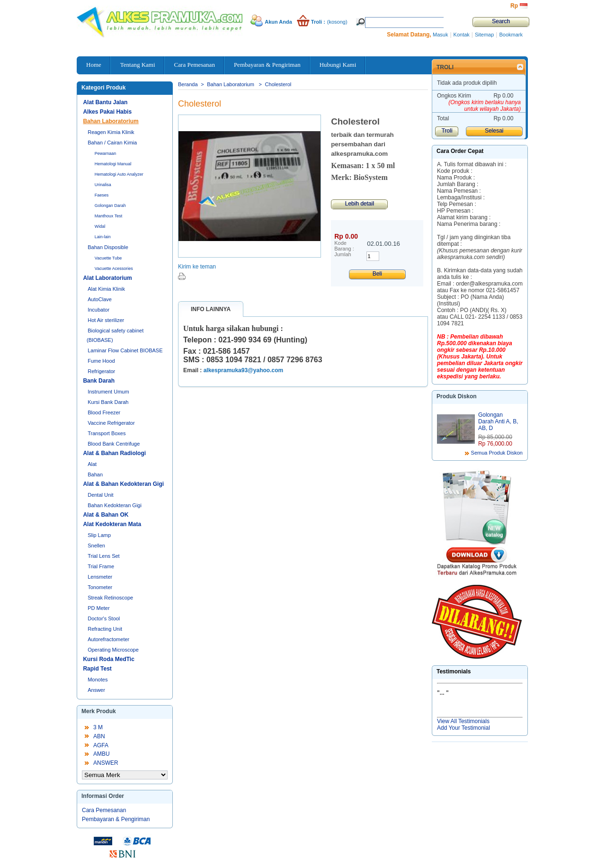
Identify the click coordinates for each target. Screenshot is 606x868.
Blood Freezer (104, 412)
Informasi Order (103, 796)
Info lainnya (211, 309)
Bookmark (511, 35)
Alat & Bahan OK (106, 515)
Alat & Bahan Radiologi (114, 453)
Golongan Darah (110, 206)
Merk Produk (99, 711)
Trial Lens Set (103, 556)
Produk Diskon (457, 396)
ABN (99, 736)
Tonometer (100, 587)
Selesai (494, 131)
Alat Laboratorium (107, 278)
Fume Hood (101, 361)
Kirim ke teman (197, 267)
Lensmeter (100, 577)
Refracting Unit (105, 629)
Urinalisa (103, 185)
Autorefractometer (108, 639)
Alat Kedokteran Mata (112, 524)
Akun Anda (278, 22)
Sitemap (484, 35)
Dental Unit (100, 495)
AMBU (102, 754)
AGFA (101, 745)
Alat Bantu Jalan (105, 102)
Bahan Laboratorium (111, 121)
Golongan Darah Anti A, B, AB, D (498, 421)
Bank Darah (99, 381)
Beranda (188, 84)
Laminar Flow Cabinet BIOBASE (125, 350)
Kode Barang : (344, 246)
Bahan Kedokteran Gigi (115, 505)
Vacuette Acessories (114, 268)
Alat (92, 464)
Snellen (96, 546)
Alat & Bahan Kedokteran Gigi (123, 484)
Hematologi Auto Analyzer (119, 174)
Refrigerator (101, 371)
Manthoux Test (108, 216)
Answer (96, 690)
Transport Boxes (107, 433)
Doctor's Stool (104, 618)
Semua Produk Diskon (497, 453)
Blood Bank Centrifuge (114, 444)
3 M (98, 727)
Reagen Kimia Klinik (111, 132)
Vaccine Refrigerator (111, 423)
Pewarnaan (106, 153)
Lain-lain (103, 237)
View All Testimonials (463, 721)
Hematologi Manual (113, 164)
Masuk (440, 35)
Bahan (95, 474)
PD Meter (98, 608)
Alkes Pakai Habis (107, 112)
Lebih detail (359, 204)
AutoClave (100, 299)
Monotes (98, 680)
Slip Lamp (99, 535)
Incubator (98, 310)
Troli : (318, 22)
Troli (445, 67)
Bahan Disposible (108, 247)
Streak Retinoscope (110, 598)
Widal (100, 226)
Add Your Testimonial (463, 728)
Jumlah (343, 254)
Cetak (182, 276)
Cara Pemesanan (104, 810)
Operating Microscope (113, 650)
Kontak (462, 35)
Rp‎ (514, 6)
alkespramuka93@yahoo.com (243, 370)
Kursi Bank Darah (108, 402)
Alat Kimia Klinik (106, 289)
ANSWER (106, 763)
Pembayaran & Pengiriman (116, 819)
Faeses (102, 195)
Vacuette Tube (108, 258)
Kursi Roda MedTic (108, 659)
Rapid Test (97, 669)
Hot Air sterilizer (106, 320)
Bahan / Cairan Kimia (112, 143)
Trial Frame (101, 566)
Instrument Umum (108, 392)
